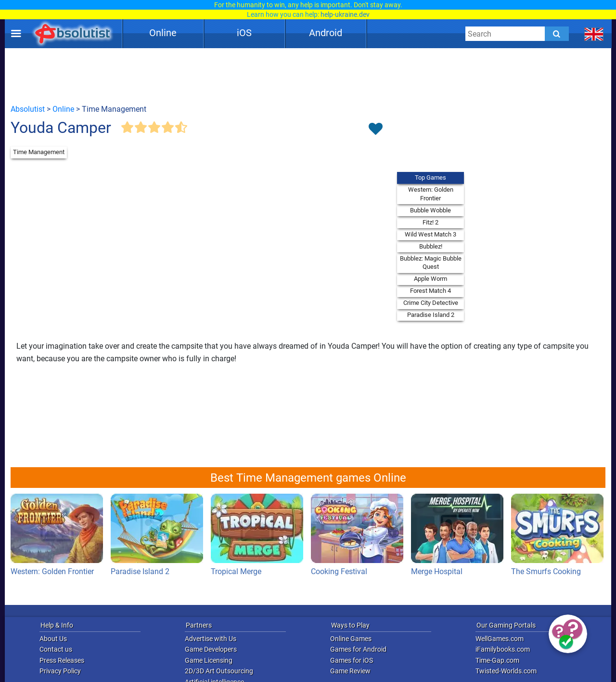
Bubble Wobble (430, 210)
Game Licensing (209, 660)
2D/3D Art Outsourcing (219, 671)
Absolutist (28, 109)
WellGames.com (500, 639)
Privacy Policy (60, 671)
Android (326, 33)
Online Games (351, 639)
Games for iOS (352, 660)
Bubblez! (431, 246)
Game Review (350, 671)
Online (163, 33)
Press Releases (62, 660)
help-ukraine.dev (345, 14)
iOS (244, 33)
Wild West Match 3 (430, 234)
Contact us (56, 649)
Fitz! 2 (430, 222)
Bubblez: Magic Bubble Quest (431, 263)
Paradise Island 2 (431, 315)
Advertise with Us (211, 639)
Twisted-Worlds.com (506, 671)
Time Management (39, 152)
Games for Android (358, 649)
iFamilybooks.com (503, 649)
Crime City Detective (431, 303)
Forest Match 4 (430, 291)
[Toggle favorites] (375, 130)
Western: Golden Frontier (431, 194)
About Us (53, 639)
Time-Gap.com (497, 660)
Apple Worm (430, 279)
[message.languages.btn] (594, 34)
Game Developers (211, 649)
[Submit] (557, 34)
